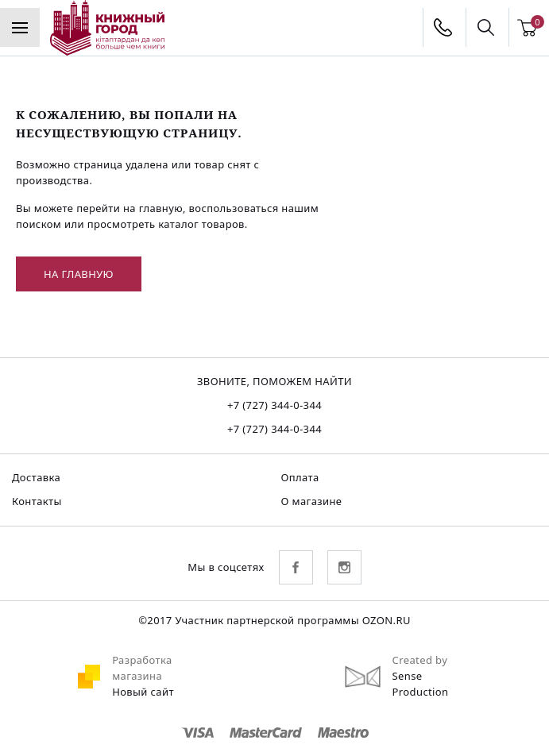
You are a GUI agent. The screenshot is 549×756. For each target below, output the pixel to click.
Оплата (300, 477)
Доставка (36, 477)
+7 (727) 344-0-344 (274, 405)
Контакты (37, 501)
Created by (420, 660)
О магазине (312, 501)
